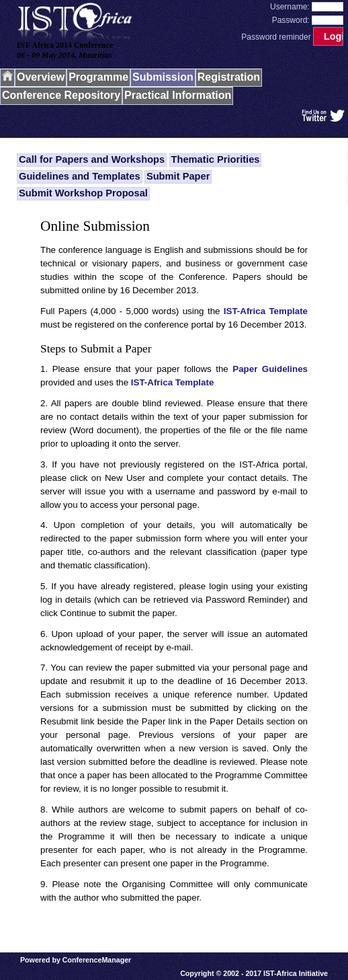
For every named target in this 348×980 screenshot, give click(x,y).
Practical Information (178, 95)
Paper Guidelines (270, 369)
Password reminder (276, 37)
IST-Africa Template (266, 311)
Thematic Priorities (216, 159)
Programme (98, 77)
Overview (41, 77)
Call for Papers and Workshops (92, 159)
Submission (163, 77)
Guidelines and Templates (80, 176)
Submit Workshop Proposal (83, 193)
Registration (229, 77)
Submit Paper (178, 176)
